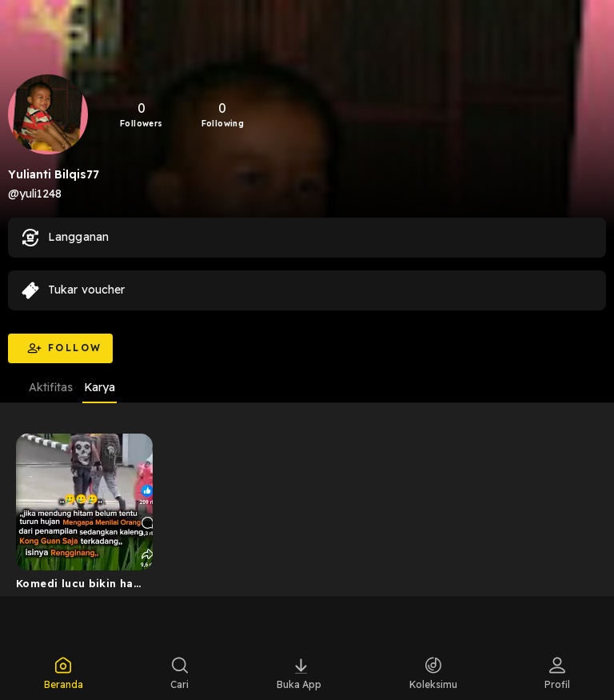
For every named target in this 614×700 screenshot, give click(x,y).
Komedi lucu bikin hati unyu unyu (79, 586)
